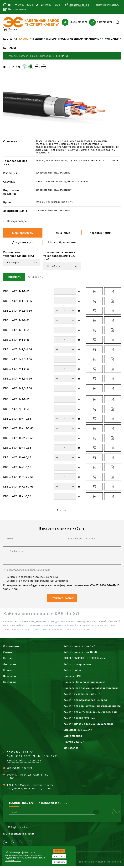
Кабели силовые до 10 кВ (80, 654)
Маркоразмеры (23, 233)
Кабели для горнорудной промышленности (92, 707)
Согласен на (33, 578)
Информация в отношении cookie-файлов (100, 863)
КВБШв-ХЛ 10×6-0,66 (17, 459)
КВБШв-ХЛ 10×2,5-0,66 (18, 440)
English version (19, 829)
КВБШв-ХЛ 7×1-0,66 (16, 370)
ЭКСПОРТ (51, 39)
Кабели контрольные (78, 666)
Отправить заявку (62, 600)
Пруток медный (74, 743)
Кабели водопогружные (79, 719)
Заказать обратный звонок (24, 762)
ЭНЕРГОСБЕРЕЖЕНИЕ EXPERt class (85, 660)
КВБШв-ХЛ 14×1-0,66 (17, 469)
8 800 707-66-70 (104, 22)
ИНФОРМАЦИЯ (110, 39)
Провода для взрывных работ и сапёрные (91, 689)
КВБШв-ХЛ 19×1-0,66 (17, 498)
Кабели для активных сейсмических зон (90, 713)
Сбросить (37, 278)
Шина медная (73, 737)
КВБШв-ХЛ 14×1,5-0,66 (18, 478)
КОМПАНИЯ (10, 39)
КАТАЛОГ (24, 39)
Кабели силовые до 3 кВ (79, 648)
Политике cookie (13, 860)
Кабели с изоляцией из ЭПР (82, 695)
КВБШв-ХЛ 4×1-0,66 (16, 293)
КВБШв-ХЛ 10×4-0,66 (17, 449)
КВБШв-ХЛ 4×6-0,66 (16, 332)
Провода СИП (72, 678)
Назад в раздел (17, 221)
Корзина (13, 29)
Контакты (10, 684)
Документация (23, 244)
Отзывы (8, 672)
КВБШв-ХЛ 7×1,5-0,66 (18, 380)
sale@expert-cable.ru (19, 769)
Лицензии (10, 666)
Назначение (62, 233)
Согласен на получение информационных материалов (37, 582)
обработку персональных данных (40, 578)
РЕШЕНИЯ (38, 39)
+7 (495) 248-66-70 (78, 22)
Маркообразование (62, 244)
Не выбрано (14, 264)
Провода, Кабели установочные (85, 684)
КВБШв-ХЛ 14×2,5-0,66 (18, 488)
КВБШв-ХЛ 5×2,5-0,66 (18, 361)
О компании (11, 648)
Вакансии (10, 678)
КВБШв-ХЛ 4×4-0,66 (16, 322)
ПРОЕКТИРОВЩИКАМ (71, 39)
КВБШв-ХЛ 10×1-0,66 (17, 420)
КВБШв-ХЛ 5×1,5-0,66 (18, 351)
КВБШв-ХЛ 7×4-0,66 (16, 401)
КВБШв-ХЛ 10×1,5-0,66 (18, 430)
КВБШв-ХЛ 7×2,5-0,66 (18, 390)
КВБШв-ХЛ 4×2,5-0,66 (18, 312)
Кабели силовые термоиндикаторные (89, 725)
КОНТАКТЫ (10, 48)
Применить (14, 279)
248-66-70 (20, 753)
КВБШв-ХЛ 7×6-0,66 (16, 411)
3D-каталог (71, 749)
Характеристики (101, 233)
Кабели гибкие (73, 672)
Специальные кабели (78, 731)
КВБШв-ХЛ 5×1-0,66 (16, 341)
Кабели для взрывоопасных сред (85, 701)
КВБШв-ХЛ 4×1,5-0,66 (18, 303)
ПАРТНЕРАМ (92, 39)
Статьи (8, 654)
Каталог (8, 660)
